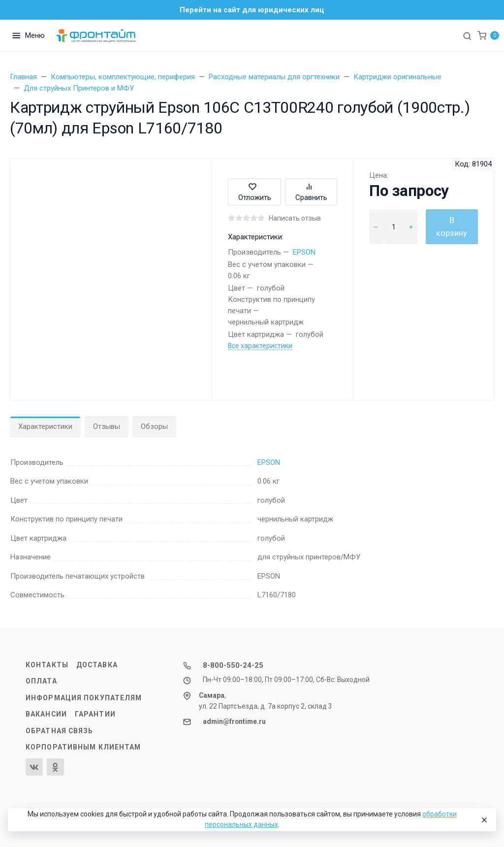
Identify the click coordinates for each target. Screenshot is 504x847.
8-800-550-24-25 (233, 665)
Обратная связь (60, 731)
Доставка (97, 665)
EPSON (304, 252)
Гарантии (95, 714)
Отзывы (107, 426)
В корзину (452, 227)
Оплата (41, 681)
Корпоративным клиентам (83, 747)
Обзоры (154, 426)
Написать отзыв (295, 218)
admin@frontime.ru (234, 721)
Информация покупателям (84, 698)
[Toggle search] (467, 35)
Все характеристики (260, 346)
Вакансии (46, 714)
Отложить (255, 192)
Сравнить (311, 192)
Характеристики (45, 426)
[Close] (484, 820)
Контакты (47, 665)
